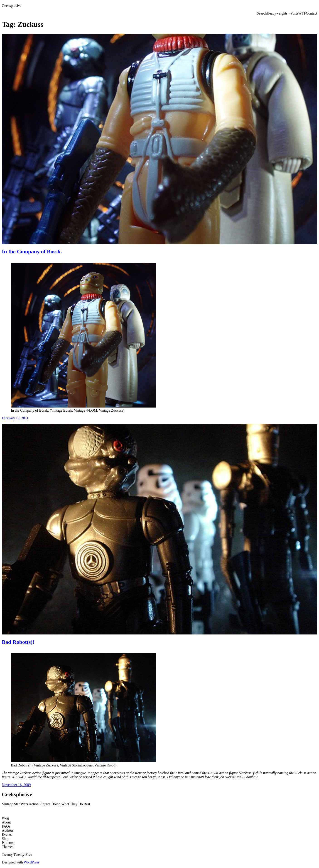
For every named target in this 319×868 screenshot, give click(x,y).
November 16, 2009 (16, 785)
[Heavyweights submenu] (290, 13)
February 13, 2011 (15, 418)
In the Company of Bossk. (32, 251)
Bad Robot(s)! (18, 642)
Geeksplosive (12, 6)
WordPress (32, 862)
